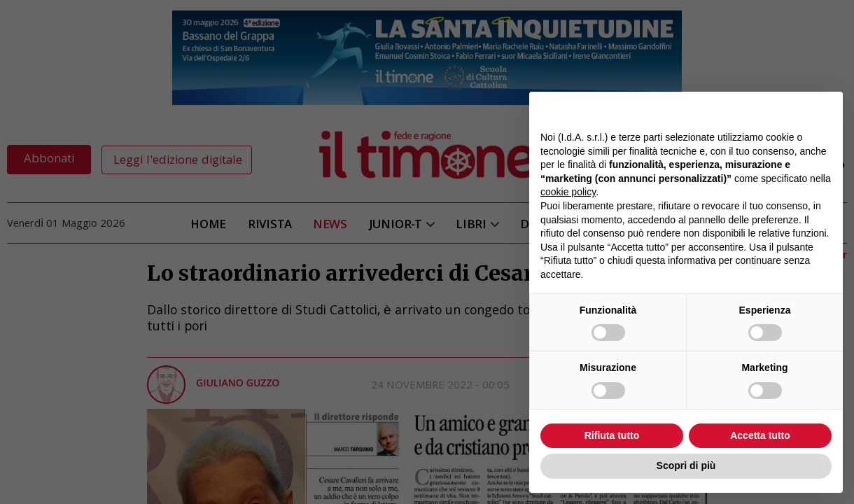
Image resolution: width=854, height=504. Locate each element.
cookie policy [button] (568, 192)
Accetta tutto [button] (760, 435)
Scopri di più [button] (686, 465)
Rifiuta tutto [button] (612, 435)
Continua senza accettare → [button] (767, 110)
